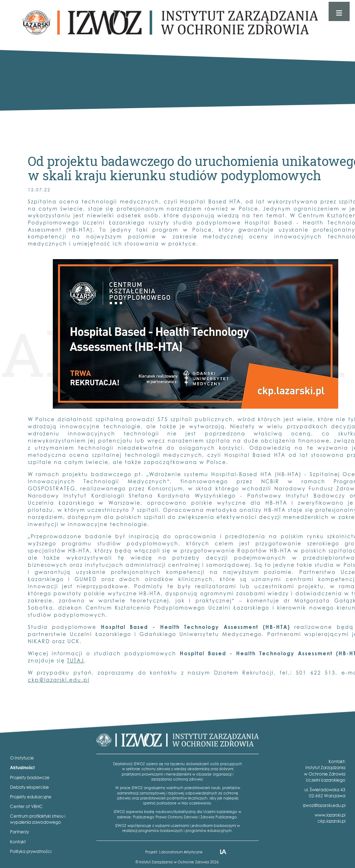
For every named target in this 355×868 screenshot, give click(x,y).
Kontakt (18, 842)
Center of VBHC (26, 806)
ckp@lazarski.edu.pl (59, 680)
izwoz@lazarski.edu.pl (324, 805)
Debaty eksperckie (29, 787)
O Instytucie (22, 758)
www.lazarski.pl (330, 815)
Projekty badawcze (30, 778)
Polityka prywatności (31, 851)
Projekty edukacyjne (31, 797)
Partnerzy (19, 832)
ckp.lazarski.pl (331, 821)
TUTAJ (76, 660)
